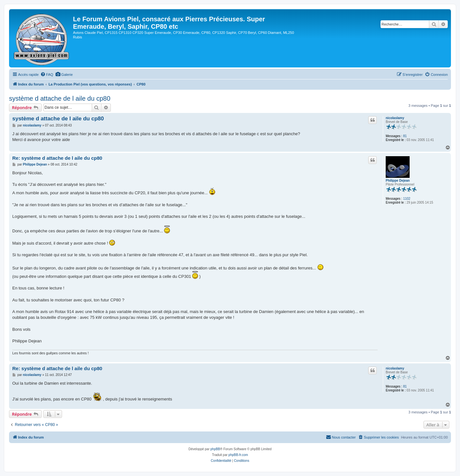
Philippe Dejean (398, 181)
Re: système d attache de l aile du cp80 (57, 158)
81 (405, 136)
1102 (407, 199)
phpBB (215, 449)
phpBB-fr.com (238, 455)
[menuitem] (47, 75)
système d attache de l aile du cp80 (60, 98)
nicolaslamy (395, 118)
